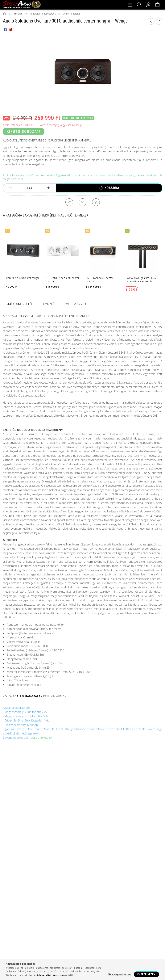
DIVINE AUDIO (101, 922)
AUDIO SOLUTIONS (118, 916)
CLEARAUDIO (61, 922)
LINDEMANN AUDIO (120, 929)
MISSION (42, 909)
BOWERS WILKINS (59, 896)
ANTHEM (98, 903)
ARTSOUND (51, 916)
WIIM (54, 909)
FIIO (150, 922)
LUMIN (152, 903)
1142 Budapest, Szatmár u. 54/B (145, 794)
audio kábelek (81, 891)
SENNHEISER (113, 909)
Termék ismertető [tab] (17, 305)
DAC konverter (16, 885)
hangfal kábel (121, 885)
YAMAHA (39, 903)
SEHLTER (146, 909)
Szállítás (95, 820)
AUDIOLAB (112, 903)
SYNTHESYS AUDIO (140, 941)
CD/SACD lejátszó (88, 879)
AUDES (64, 916)
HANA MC (45, 929)
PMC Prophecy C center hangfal (100, 280)
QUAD (21, 916)
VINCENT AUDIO (71, 948)
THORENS (54, 948)
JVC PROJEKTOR (62, 929)
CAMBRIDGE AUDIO (97, 896)
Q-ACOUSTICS (130, 909)
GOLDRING (10, 929)
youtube (142, 849)
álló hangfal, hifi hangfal (80, 866)
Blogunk (12, 809)
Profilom (54, 803)
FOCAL (18, 896)
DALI (7, 896)
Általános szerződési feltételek (100, 798)
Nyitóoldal (14, 792)
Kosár (52, 809)
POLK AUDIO (32, 896)
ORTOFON (88, 909)
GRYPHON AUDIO (28, 929)
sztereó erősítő (103, 872)
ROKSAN (9, 916)
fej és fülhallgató (108, 891)
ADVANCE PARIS (81, 903)
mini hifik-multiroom (121, 879)
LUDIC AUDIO (140, 929)
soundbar (61, 885)
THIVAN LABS (39, 948)
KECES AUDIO (82, 929)
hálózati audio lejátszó (21, 879)
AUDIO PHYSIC (98, 916)
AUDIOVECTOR (27, 922)
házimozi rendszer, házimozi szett (127, 866)
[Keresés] (139, 5)
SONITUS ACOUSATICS (55, 941)
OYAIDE (80, 935)
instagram (135, 849)
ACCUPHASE (34, 916)
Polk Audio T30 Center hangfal (23, 279)
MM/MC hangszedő (56, 879)
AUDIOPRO (10, 922)
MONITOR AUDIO (13, 903)
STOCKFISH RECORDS (98, 941)
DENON (114, 896)
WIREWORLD (110, 948)
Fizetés (93, 815)
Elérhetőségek (99, 826)
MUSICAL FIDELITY (70, 909)
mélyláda (80, 885)
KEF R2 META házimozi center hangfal (63, 280)
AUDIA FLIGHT (79, 916)
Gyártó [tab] (49, 305)
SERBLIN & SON (32, 941)
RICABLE (145, 935)
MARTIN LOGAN (26, 909)
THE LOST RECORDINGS (16, 948)
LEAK (141, 903)
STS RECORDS (120, 941)
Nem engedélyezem (120, 974)
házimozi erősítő (17, 872)
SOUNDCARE (76, 941)
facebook (128, 849)
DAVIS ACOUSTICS (81, 922)
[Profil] (148, 5)
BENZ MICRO (128, 903)
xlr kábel (30, 891)
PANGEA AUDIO (95, 935)
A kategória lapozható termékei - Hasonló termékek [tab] (46, 216)
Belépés (53, 792)
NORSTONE (78, 896)
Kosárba (112, 188)
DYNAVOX (117, 922)
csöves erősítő (77, 872)
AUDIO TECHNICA (140, 916)
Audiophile (13, 866)
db (31, 189)
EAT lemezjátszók (135, 922)
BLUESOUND (44, 922)
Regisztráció (56, 798)
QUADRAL (112, 935)
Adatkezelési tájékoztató (103, 809)
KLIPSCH (9, 909)
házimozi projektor (47, 872)
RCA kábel (99, 885)
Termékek (13, 798)
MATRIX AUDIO (31, 935)
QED (100, 909)
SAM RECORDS (12, 941)
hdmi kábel (144, 885)
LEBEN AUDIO (99, 929)
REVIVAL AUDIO (129, 935)
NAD (27, 903)
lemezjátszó (128, 872)
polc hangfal (40, 885)
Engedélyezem (146, 974)
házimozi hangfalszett (41, 866)
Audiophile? (14, 820)
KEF (44, 896)
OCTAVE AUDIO (50, 935)
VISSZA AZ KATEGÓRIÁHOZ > (35, 697)
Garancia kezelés (19, 803)
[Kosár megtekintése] (158, 5)
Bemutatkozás (16, 815)
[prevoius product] (151, 22)
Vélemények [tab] (76, 305)
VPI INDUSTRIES (91, 948)
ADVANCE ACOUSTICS (58, 903)
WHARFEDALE (144, 896)
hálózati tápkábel (54, 891)
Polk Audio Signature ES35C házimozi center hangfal (142, 280)
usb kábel (12, 891)
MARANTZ (127, 896)
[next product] (159, 22)
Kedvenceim (55, 815)
